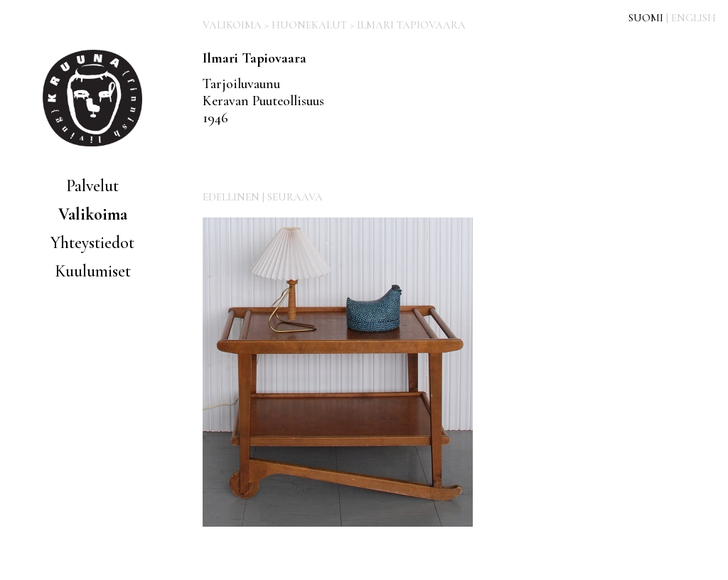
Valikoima (93, 214)
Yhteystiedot (92, 243)
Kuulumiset (93, 271)
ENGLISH (694, 18)
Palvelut (92, 186)
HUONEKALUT (309, 25)
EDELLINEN (231, 197)
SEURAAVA (295, 197)
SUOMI (646, 18)
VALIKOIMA (232, 25)
